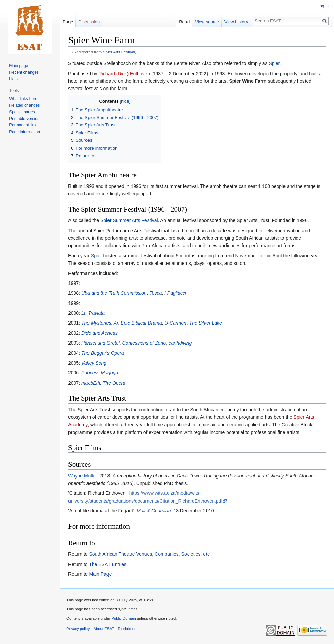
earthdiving (180, 343)
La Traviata (93, 313)
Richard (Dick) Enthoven (124, 74)
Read (184, 22)
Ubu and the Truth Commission (114, 293)
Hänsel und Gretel (101, 343)
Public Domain (123, 618)
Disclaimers (128, 629)
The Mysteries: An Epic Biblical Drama (122, 323)
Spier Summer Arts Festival (129, 220)
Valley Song (94, 363)
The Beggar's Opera (103, 353)
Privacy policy (78, 629)
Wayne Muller (82, 476)
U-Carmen (175, 323)
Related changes (24, 105)
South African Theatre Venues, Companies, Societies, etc (149, 554)
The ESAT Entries (108, 564)
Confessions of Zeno (144, 343)
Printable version (24, 119)
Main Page (100, 574)
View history (236, 22)
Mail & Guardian (154, 511)
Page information (25, 132)
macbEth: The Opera (103, 383)
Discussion (89, 22)
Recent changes (24, 72)
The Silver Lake (206, 323)
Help (13, 79)
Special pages (22, 112)
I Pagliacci (175, 293)
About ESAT (104, 629)
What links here (23, 99)
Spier (274, 63)
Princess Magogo (100, 373)
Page (68, 22)
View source (207, 22)
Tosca (155, 293)
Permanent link (23, 125)
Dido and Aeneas (100, 333)
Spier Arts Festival (119, 52)
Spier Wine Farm (248, 81)
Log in (323, 6)
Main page (19, 66)
